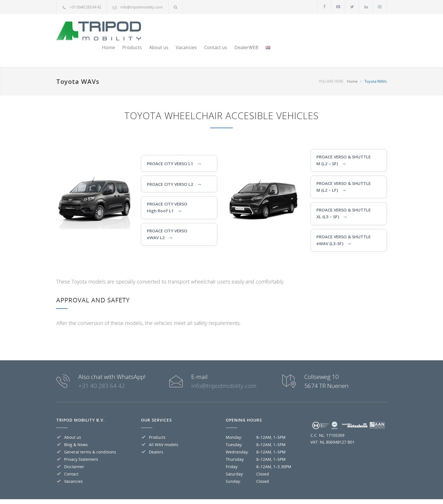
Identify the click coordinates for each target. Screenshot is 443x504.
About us (263, 29)
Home (213, 29)
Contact (71, 455)
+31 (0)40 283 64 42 (85, 7)
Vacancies (291, 29)
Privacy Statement (81, 440)
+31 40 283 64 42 (102, 367)
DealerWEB (351, 29)
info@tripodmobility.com (142, 7)
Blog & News (76, 426)
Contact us (320, 29)
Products (237, 29)
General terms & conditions (90, 433)
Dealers (156, 433)
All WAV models (164, 426)
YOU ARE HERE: (331, 62)
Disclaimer (74, 448)
